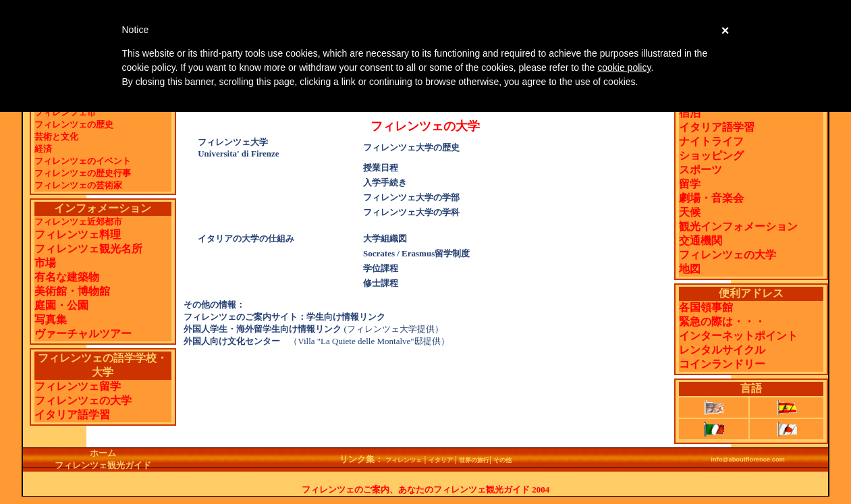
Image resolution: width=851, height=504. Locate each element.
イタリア (441, 460)
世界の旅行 (474, 460)
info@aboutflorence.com (748, 459)
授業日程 (381, 168)
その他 (502, 460)
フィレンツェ (404, 460)
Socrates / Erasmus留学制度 (416, 253)
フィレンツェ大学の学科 (411, 212)
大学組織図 (385, 239)
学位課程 (381, 268)
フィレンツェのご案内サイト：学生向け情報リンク (284, 317)
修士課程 (381, 283)
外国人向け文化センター (236, 341)
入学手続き (385, 183)
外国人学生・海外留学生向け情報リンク (263, 329)
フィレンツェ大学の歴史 (411, 147)
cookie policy (624, 67)
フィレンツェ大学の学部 (411, 197)
